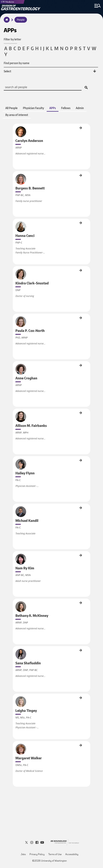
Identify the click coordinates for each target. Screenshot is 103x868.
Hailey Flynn (14, 460)
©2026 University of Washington (49, 861)
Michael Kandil (14, 508)
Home (6, 21)
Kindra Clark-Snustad (14, 273)
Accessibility (72, 855)
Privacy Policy (37, 855)
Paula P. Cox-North (14, 320)
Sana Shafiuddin (14, 651)
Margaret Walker (14, 746)
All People (11, 108)
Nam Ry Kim (14, 555)
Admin (80, 108)
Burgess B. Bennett (14, 177)
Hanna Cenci (14, 223)
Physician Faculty (33, 108)
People (21, 20)
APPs (53, 108)
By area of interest (17, 115)
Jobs (23, 855)
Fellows (66, 108)
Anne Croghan (14, 366)
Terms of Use (55, 855)
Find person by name (17, 63)
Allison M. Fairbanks (14, 415)
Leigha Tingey (14, 698)
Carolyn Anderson (14, 129)
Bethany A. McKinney (14, 605)
